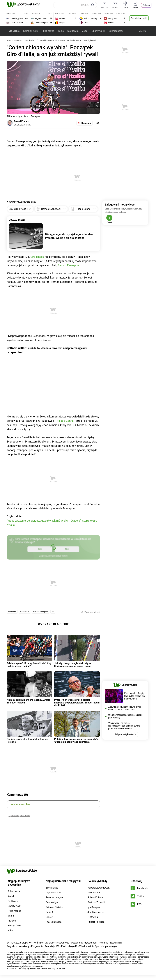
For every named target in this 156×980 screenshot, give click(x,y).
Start (9, 40)
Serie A (50, 912)
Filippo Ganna (65, 421)
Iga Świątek (94, 907)
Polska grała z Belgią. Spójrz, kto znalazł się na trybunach (135, 696)
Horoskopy (23, 946)
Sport (98, 946)
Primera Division (55, 907)
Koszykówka (15, 926)
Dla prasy (50, 943)
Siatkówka (73, 31)
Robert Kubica (95, 897)
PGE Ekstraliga (54, 922)
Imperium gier (110, 946)
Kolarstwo (18, 40)
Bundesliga (52, 902)
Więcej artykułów (124, 734)
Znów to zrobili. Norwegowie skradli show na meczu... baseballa (125, 708)
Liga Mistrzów (53, 893)
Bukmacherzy (116, 31)
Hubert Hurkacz (96, 922)
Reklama (104, 943)
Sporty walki (98, 31)
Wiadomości (86, 946)
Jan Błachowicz (96, 912)
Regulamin (116, 943)
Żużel (85, 31)
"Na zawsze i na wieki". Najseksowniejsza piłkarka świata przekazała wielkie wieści (124, 726)
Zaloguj (146, 5)
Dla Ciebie (14, 31)
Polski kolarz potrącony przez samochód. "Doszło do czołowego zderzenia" (77, 740)
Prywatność (63, 943)
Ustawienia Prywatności (84, 943)
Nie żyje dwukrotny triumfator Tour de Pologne (27, 740)
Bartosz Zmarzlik (97, 902)
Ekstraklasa (52, 888)
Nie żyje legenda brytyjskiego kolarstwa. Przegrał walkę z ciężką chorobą (70, 236)
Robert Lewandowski (99, 888)
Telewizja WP (52, 946)
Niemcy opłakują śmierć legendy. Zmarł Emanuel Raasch (28, 701)
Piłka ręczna (15, 911)
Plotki (64, 946)
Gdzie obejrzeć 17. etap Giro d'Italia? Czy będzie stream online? (29, 665)
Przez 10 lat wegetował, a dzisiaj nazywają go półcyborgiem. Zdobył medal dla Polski (77, 703)
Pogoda (11, 946)
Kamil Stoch (94, 893)
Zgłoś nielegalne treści (19, 816)
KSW (11, 930)
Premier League (54, 897)
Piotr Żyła (93, 917)
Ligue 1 (50, 917)
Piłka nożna (48, 31)
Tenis (61, 31)
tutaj (64, 968)
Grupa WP (27, 943)
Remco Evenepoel (69, 265)
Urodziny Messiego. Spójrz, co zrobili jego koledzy (126, 716)
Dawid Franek (21, 121)
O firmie (38, 943)
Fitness (12, 921)
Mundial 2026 (31, 31)
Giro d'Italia (30, 40)
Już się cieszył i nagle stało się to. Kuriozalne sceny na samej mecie (73, 665)
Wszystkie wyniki (138, 18)
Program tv (37, 946)
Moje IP (73, 946)
